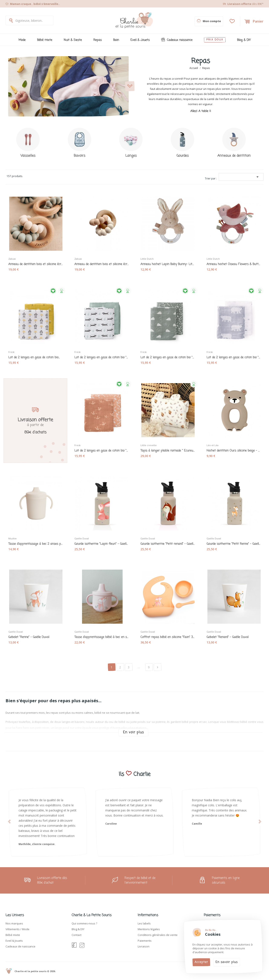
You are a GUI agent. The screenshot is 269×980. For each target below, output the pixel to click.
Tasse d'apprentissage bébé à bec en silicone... (101, 637)
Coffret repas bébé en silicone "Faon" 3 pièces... (168, 637)
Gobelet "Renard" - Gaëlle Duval (228, 637)
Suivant (158, 667)
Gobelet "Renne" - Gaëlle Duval (29, 637)
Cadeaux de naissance (20, 946)
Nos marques (14, 923)
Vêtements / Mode (17, 929)
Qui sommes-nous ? (84, 923)
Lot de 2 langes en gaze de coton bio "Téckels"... (101, 358)
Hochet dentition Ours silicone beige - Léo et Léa (234, 451)
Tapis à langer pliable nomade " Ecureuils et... (168, 451)
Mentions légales (149, 929)
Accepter (201, 962)
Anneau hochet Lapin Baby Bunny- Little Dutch (168, 264)
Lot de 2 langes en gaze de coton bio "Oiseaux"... (101, 451)
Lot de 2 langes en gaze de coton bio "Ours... (234, 358)
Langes (131, 156)
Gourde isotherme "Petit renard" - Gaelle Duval (168, 544)
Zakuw (12, 259)
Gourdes (183, 156)
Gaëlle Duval (82, 538)
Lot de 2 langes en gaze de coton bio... (34, 358)
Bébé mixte (13, 935)
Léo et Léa (213, 445)
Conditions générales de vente (158, 935)
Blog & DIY (78, 929)
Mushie (12, 538)
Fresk (11, 352)
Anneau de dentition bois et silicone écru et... (35, 264)
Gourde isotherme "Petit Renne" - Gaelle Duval (234, 544)
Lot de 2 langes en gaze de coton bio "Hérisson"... (168, 358)
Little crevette (149, 445)
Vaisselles (28, 156)
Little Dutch (147, 259)
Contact (77, 935)
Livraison (144, 946)
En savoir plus (227, 962)
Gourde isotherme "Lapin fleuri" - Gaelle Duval (101, 544)
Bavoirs (80, 156)
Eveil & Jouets (14, 941)
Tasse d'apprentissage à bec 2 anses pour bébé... (35, 544)
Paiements (145, 941)
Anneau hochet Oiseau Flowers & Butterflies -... (234, 264)
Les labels (144, 923)
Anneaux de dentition (234, 156)
